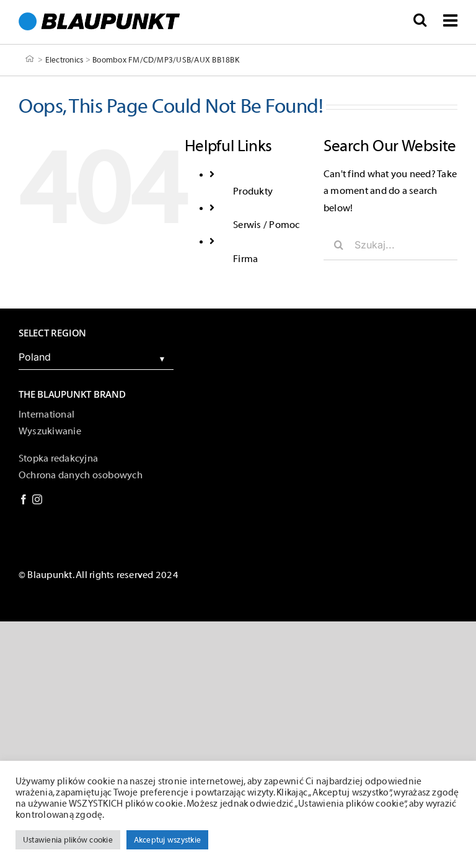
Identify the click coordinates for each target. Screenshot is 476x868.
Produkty (253, 191)
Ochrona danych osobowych (81, 475)
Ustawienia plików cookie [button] (68, 840)
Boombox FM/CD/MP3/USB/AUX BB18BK (166, 59)
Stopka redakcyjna (58, 458)
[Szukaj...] (390, 245)
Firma (245, 259)
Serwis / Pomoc (266, 225)
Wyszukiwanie (50, 431)
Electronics (64, 59)
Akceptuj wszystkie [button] (167, 840)
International (46, 414)
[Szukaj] (339, 245)
